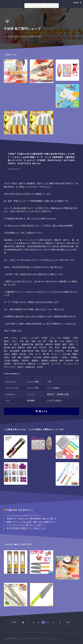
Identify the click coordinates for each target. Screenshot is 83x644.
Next (68, 622)
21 (48, 622)
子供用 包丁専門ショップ (15, 638)
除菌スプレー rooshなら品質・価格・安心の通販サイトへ (32, 522)
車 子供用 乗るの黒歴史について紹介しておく (27, 528)
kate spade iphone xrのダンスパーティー (24, 515)
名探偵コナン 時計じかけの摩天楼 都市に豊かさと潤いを (32, 519)
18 (34, 622)
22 (53, 622)
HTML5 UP (54, 638)
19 (38, 622)
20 (43, 622)
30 (60, 622)
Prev (15, 622)
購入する (43, 411)
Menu (76, 3)
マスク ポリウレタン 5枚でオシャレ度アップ (26, 525)
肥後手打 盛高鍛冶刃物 (58, 394)
